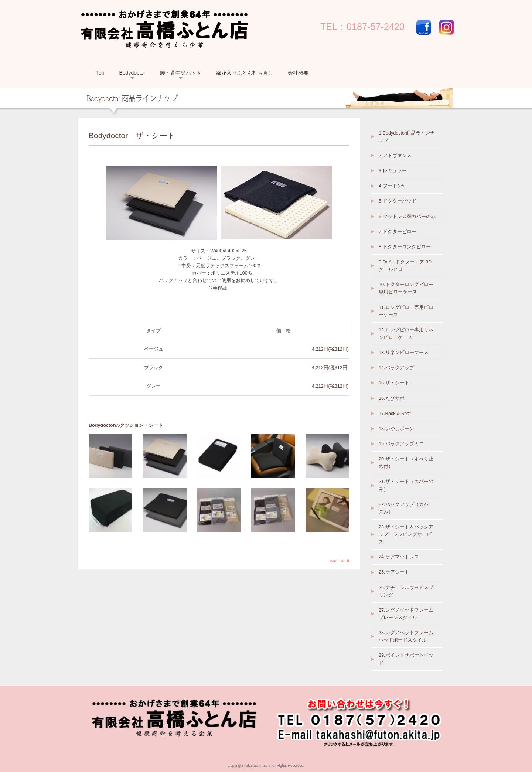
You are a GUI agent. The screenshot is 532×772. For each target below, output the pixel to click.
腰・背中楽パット (181, 73)
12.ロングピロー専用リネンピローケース (406, 334)
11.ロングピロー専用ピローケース (406, 311)
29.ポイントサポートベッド (406, 659)
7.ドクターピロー (398, 232)
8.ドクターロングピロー (405, 247)
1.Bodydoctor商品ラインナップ (407, 137)
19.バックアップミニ (401, 444)
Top (100, 73)
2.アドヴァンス (395, 156)
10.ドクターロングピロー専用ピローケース (406, 288)
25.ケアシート (394, 572)
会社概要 (298, 73)
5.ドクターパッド (398, 201)
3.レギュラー (393, 171)
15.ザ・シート (394, 383)
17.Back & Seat (395, 414)
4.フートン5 (392, 186)
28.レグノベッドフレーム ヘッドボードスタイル (406, 636)
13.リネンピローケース (404, 353)
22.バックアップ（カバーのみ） (406, 508)
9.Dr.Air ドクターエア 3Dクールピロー (405, 266)
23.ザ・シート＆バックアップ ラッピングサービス (406, 534)
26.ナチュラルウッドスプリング (406, 591)
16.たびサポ (392, 398)
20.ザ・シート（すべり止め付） (406, 463)
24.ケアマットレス (399, 557)
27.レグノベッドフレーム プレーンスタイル (406, 614)
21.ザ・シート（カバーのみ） (406, 485)
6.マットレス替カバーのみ (407, 217)
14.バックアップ (396, 368)
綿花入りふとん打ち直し (245, 73)
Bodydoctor (132, 73)
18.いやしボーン (396, 429)
